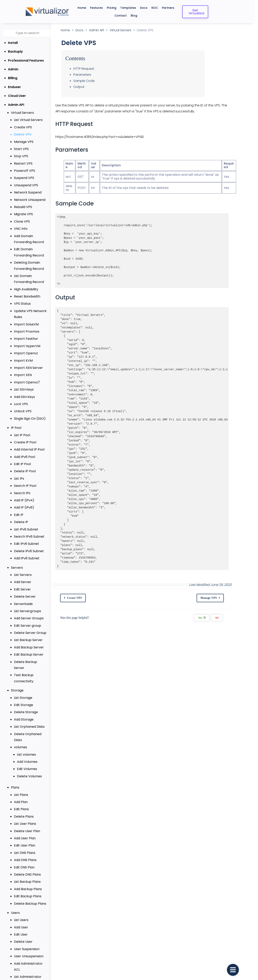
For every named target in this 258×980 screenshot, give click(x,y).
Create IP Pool (25, 442)
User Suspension (27, 937)
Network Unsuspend (30, 200)
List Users (21, 908)
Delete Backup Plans (30, 891)
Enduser (14, 87)
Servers (17, 568)
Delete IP (21, 522)
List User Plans (25, 812)
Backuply (15, 52)
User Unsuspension (29, 944)
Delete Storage (26, 706)
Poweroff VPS (25, 171)
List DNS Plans (25, 841)
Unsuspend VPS (26, 185)
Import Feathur (26, 339)
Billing (13, 78)
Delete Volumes (29, 764)
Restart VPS (23, 163)
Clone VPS (22, 221)
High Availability (26, 289)
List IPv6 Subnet (26, 529)
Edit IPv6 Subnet (26, 544)
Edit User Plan (25, 833)
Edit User (21, 922)
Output (88, 87)
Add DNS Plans (25, 848)
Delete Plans (24, 804)
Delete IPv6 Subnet (29, 551)
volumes (21, 735)
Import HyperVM (27, 346)
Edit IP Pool (22, 464)
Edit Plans (21, 797)
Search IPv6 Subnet (29, 537)
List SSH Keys (24, 389)
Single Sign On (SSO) (30, 419)
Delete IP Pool (25, 471)
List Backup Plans (27, 870)
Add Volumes (27, 750)
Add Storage (24, 713)
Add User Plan (25, 826)
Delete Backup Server (31, 662)
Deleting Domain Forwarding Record (29, 266)
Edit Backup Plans (28, 884)
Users (15, 901)
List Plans (21, 783)
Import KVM (23, 361)
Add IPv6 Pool (25, 457)
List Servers (23, 575)
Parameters (91, 75)
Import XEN (23, 375)
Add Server (23, 582)
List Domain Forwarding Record (32, 279)
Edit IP (19, 515)
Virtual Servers (22, 113)
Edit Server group (27, 626)
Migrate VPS (23, 214)
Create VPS (23, 127)
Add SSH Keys (24, 397)
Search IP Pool (25, 486)
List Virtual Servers (28, 120)
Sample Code (93, 81)
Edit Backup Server (29, 654)
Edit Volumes (27, 757)
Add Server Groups (29, 618)
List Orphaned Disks (29, 721)
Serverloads (23, 604)
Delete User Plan (27, 819)
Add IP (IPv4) (24, 500)
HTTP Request (93, 69)
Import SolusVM (26, 324)
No (238, 618)
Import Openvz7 (27, 382)
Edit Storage (24, 699)
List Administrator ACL (31, 959)
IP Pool (16, 428)
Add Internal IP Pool (29, 449)
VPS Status (22, 304)
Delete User (23, 930)
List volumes (26, 742)
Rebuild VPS (23, 207)
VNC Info (21, 229)
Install (13, 43)
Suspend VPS (24, 178)
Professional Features (26, 60)
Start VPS (21, 149)
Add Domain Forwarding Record (33, 239)
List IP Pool (22, 435)
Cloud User (17, 96)
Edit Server (22, 589)
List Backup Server (28, 640)
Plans (15, 775)
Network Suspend (28, 192)
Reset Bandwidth (27, 296)
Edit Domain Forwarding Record (33, 252)
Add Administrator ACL (32, 951)
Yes (224, 618)
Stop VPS (21, 156)
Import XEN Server (28, 368)
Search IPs (22, 493)
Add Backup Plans (28, 877)
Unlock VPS (23, 411)
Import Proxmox (27, 331)
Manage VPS (24, 142)
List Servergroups (27, 611)
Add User (21, 915)
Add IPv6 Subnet (27, 558)
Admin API (16, 105)
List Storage (23, 692)
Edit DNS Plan (24, 855)
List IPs (19, 479)
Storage (17, 684)
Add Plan (21, 790)
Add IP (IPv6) (24, 507)
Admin (13, 69)
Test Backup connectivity (24, 672)
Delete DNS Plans (27, 862)
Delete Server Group (30, 633)
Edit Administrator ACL (31, 966)
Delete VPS (23, 134)
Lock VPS (21, 404)
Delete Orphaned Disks (32, 728)
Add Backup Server (29, 647)
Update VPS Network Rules (30, 314)
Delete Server (25, 597)
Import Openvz (26, 353)
